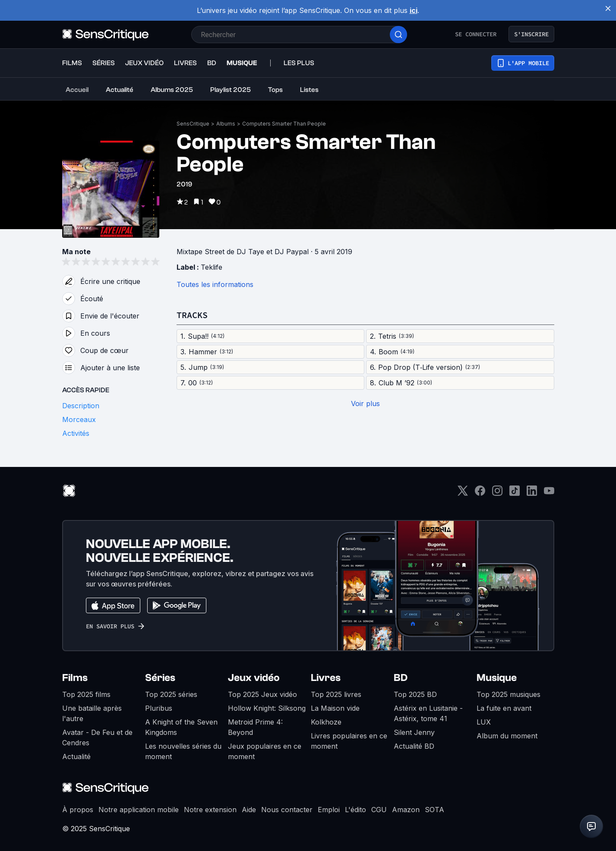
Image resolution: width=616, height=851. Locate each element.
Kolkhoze (326, 722)
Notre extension (210, 810)
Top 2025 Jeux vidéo (262, 694)
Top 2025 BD (415, 694)
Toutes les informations (215, 284)
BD (401, 678)
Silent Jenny (414, 732)
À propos (78, 810)
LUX (484, 722)
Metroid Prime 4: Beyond (255, 727)
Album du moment (507, 736)
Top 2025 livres (336, 694)
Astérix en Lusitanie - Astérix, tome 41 (428, 713)
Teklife (212, 267)
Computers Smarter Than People (284, 124)
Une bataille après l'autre (92, 713)
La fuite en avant (504, 708)
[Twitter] (463, 493)
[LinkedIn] (532, 493)
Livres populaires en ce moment (349, 741)
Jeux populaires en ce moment (265, 751)
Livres (326, 678)
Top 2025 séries (171, 694)
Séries (160, 678)
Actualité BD (414, 746)
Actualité (76, 756)
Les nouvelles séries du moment (183, 751)
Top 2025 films (86, 694)
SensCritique (193, 124)
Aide (249, 810)
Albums (226, 124)
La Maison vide (335, 708)
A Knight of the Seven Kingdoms (181, 727)
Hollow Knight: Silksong (267, 708)
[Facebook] (480, 493)
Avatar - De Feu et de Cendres (97, 738)
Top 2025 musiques (509, 694)
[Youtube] (549, 493)
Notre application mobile (139, 810)
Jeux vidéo (254, 678)
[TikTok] (515, 493)
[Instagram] (497, 493)
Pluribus (159, 708)
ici (414, 10)
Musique (497, 678)
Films (75, 678)
